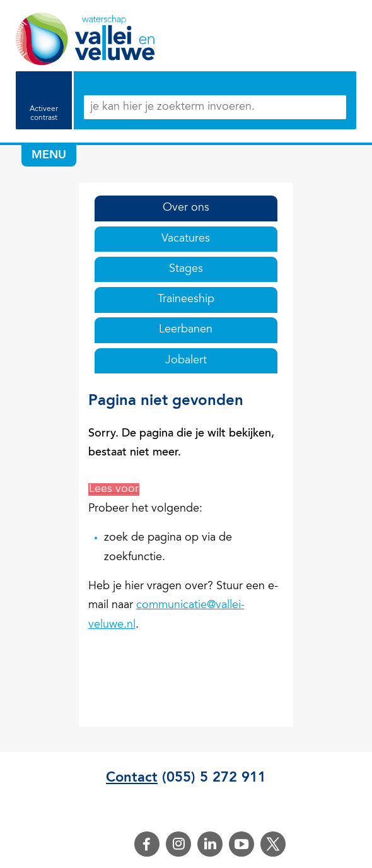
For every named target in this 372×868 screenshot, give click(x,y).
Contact (132, 778)
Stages (186, 269)
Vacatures (186, 239)
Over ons (186, 208)
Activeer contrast (44, 114)
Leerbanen (186, 330)
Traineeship (186, 300)
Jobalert (186, 361)
